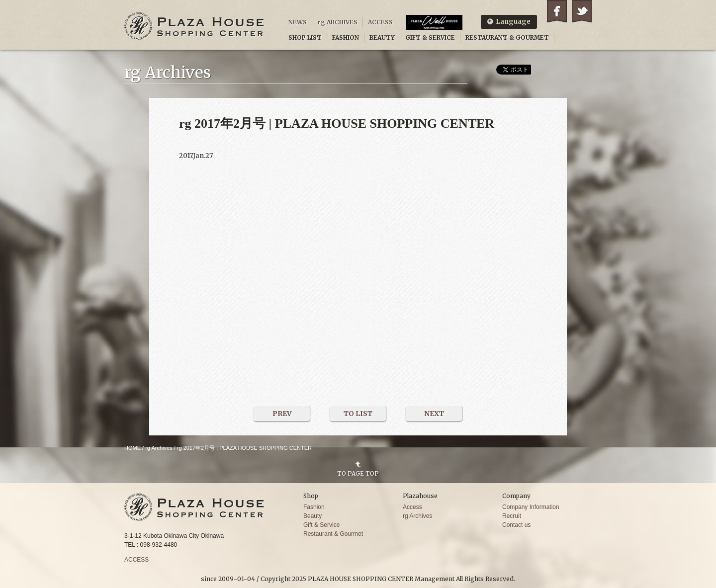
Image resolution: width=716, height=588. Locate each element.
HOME (133, 448)
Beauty (313, 516)
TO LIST (358, 414)
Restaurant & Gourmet (333, 534)
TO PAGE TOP (358, 473)
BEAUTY (382, 38)
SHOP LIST (305, 38)
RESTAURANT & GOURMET (507, 38)
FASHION (346, 38)
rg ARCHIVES (337, 22)
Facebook (557, 11)
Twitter (582, 11)
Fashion (314, 507)
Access (412, 507)
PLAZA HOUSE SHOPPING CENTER (194, 26)
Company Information (531, 507)
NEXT (434, 414)
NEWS (298, 22)
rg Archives (159, 448)
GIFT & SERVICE (430, 38)
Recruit (512, 516)
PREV (282, 414)
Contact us (516, 525)
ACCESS (380, 22)
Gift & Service (321, 525)
